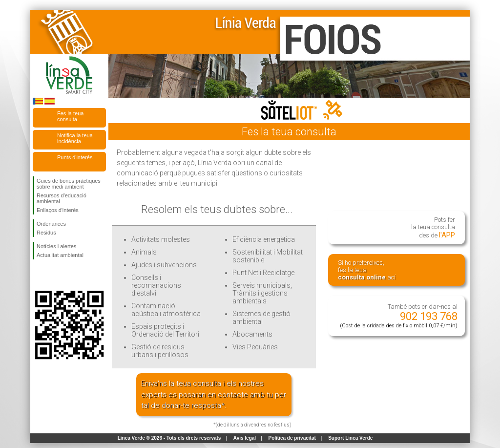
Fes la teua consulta (70, 116)
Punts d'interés (75, 157)
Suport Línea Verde (350, 438)
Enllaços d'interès (58, 210)
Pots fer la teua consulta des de (433, 228)
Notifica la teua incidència (75, 138)
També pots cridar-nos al (399, 316)
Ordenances (51, 224)
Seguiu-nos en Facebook (39, 275)
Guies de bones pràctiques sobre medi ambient (69, 184)
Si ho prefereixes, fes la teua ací (367, 270)
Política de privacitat (292, 438)
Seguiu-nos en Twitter (55, 275)
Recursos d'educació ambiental (62, 198)
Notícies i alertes (56, 246)
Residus (46, 233)
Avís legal (245, 438)
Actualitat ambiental (60, 255)
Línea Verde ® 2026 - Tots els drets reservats (169, 438)
